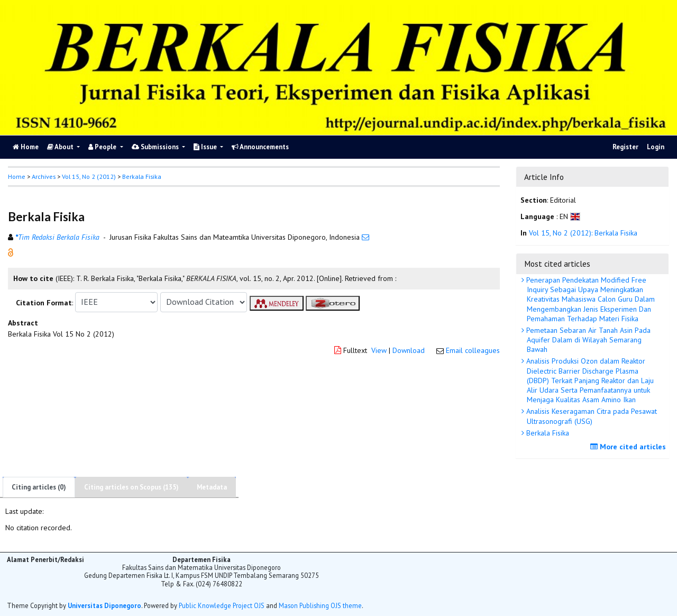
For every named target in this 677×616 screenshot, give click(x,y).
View (379, 350)
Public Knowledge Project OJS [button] (222, 605)
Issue (206, 147)
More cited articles (629, 447)
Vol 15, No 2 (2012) (89, 176)
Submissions (156, 147)
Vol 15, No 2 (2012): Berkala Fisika (583, 233)
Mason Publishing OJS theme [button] (320, 605)
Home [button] (17, 176)
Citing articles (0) (39, 487)
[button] (11, 251)
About (61, 147)
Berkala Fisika (547, 433)
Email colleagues (473, 350)
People (103, 147)
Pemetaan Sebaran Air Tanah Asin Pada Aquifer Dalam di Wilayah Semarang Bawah (587, 340)
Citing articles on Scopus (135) (131, 487)
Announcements (260, 147)
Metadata (212, 487)
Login (656, 147)
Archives (44, 176)
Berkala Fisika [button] (142, 176)
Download (409, 350)
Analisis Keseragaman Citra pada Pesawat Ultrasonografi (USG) (591, 416)
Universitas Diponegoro (104, 605)
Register (625, 147)
